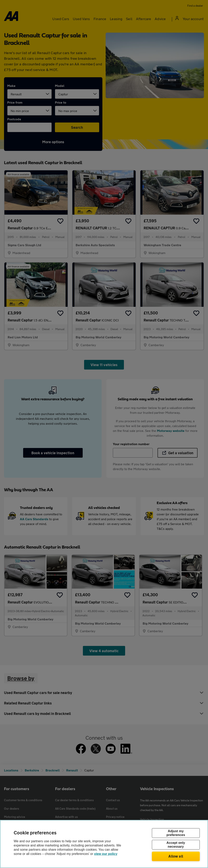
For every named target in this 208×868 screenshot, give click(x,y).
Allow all (176, 856)
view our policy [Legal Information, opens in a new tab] (106, 854)
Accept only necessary (176, 845)
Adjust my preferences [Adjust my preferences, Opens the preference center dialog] (176, 833)
